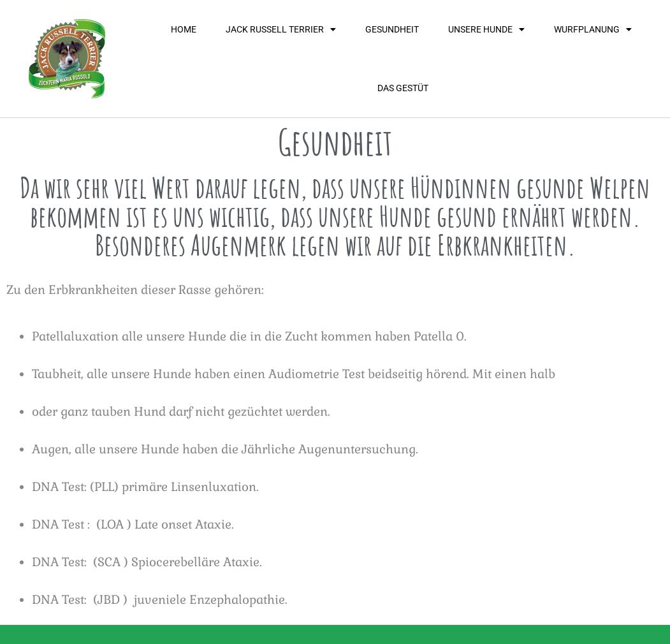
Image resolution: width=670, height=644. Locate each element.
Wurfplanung (593, 29)
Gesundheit (392, 29)
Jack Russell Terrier (281, 29)
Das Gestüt (403, 88)
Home (184, 29)
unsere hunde (486, 29)
